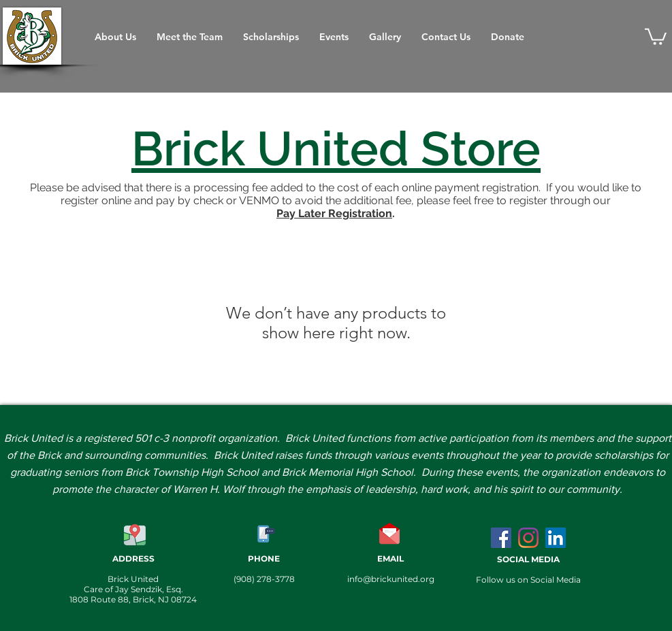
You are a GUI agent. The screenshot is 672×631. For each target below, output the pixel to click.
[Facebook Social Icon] (501, 538)
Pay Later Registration (334, 213)
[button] (656, 36)
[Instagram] (528, 538)
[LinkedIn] (556, 538)
